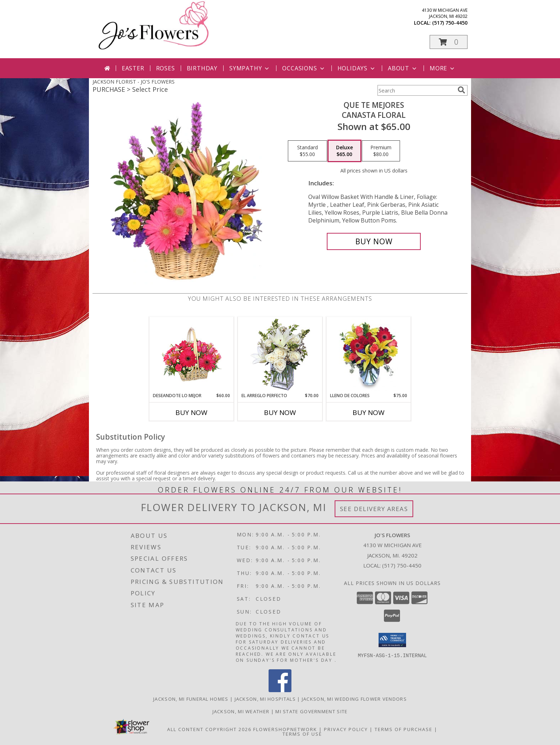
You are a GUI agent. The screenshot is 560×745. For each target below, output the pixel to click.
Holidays (357, 68)
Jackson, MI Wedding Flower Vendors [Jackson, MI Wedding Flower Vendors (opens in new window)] (354, 699)
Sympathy (250, 68)
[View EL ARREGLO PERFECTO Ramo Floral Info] (280, 355)
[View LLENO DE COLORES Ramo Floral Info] (369, 355)
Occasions (304, 68)
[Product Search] (416, 90)
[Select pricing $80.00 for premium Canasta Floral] (381, 151)
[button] (449, 42)
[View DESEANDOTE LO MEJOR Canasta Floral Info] (192, 355)
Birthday (202, 68)
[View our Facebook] (280, 690)
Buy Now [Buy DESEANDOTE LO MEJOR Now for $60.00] (191, 412)
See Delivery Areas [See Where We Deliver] (374, 509)
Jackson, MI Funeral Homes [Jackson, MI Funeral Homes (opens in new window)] (191, 699)
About (403, 68)
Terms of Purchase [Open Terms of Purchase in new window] (404, 729)
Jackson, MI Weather (241, 711)
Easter (133, 68)
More (443, 68)
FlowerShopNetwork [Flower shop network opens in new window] (285, 729)
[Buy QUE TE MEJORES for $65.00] (374, 241)
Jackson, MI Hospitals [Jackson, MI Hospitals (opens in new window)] (265, 699)
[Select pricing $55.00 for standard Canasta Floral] (307, 151)
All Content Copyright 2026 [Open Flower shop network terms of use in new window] (209, 729)
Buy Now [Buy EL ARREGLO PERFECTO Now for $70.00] (280, 412)
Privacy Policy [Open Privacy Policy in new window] (346, 729)
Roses (166, 68)
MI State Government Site (311, 711)
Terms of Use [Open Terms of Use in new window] (302, 734)
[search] (461, 90)
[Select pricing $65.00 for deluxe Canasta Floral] (344, 151)
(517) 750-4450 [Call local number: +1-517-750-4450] (450, 23)
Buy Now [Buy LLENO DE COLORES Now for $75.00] (369, 412)
